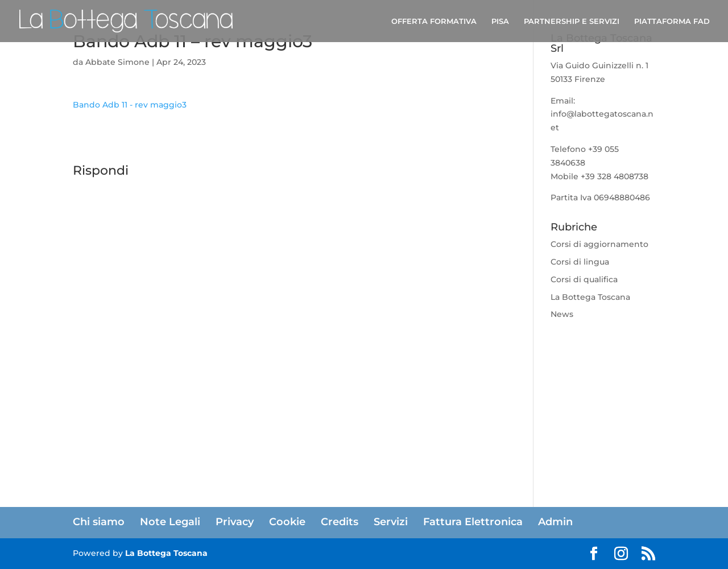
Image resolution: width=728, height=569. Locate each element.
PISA (500, 21)
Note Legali (170, 522)
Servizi (391, 522)
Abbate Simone (117, 62)
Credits (340, 522)
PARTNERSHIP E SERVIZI (572, 21)
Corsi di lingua (580, 262)
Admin (555, 522)
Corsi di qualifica (584, 279)
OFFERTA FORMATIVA (434, 21)
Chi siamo (99, 522)
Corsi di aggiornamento (599, 244)
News (562, 314)
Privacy (235, 522)
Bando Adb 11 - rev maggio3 (130, 105)
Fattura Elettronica (473, 522)
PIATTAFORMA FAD (672, 21)
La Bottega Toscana (590, 297)
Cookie (287, 522)
